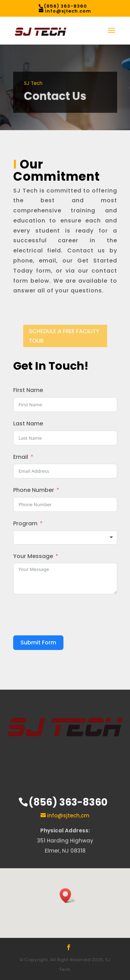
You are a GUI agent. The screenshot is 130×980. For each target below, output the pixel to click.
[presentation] (66, 615)
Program (25, 523)
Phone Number (34, 490)
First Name (28, 390)
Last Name (28, 424)
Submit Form (38, 642)
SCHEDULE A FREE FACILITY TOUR (64, 336)
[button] (68, 896)
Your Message (33, 556)
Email (21, 457)
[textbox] (65, 538)
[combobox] (65, 538)
